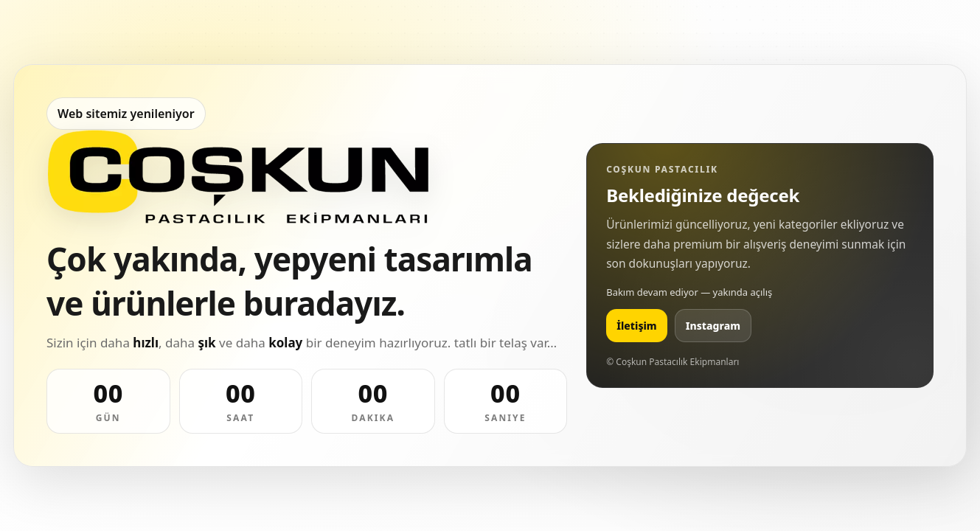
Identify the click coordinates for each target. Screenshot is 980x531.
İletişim (637, 326)
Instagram (713, 326)
